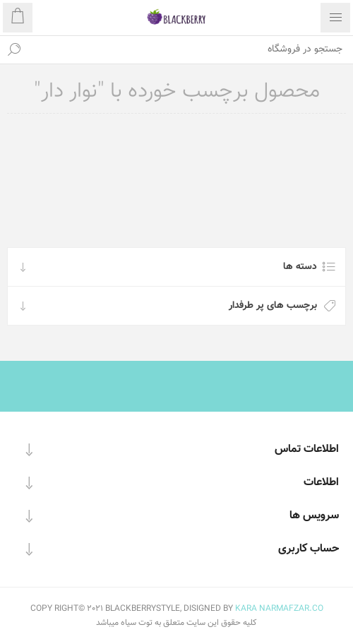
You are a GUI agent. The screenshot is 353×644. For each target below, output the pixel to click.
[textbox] (191, 49)
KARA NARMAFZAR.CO (279, 609)
